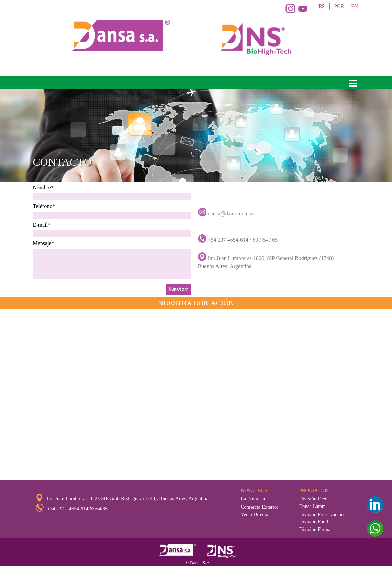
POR (339, 6)
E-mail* (42, 225)
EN (355, 6)
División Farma (315, 529)
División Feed (313, 499)
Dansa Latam (313, 506)
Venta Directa (255, 514)
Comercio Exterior (260, 507)
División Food (314, 521)
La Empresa (253, 499)
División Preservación (322, 514)
